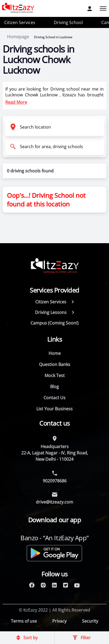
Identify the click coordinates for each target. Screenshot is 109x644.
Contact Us (54, 398)
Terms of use (24, 621)
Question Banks (55, 364)
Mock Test (55, 375)
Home (55, 353)
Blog (54, 387)
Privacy (59, 621)
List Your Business (54, 409)
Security (90, 621)
